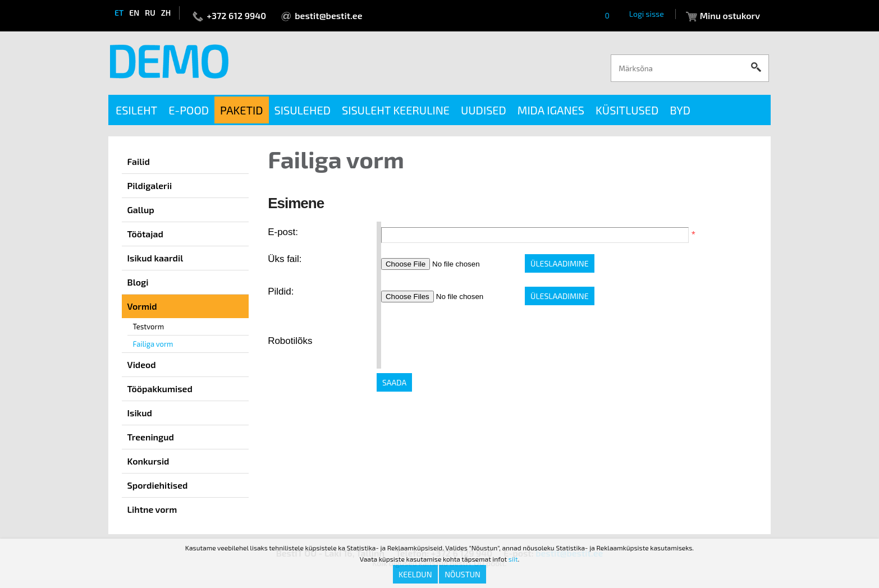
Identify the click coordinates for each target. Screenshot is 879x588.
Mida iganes (551, 110)
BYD (680, 110)
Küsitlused (627, 110)
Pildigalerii (150, 185)
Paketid (242, 110)
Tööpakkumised (160, 389)
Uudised (484, 110)
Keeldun (415, 574)
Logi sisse (647, 14)
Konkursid (148, 461)
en (134, 13)
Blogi (138, 282)
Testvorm (148, 327)
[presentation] (466, 341)
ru (150, 13)
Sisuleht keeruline (396, 110)
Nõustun (463, 574)
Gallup (141, 210)
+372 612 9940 (236, 15)
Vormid (142, 306)
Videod (142, 364)
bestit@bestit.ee (328, 15)
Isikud (140, 413)
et (119, 13)
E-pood (189, 110)
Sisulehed (303, 110)
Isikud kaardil (155, 258)
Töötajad (145, 234)
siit (513, 559)
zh (166, 13)
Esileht (136, 110)
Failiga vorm (153, 344)
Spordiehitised (158, 485)
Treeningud (151, 437)
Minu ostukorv (730, 15)
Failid (139, 161)
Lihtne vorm (152, 509)
